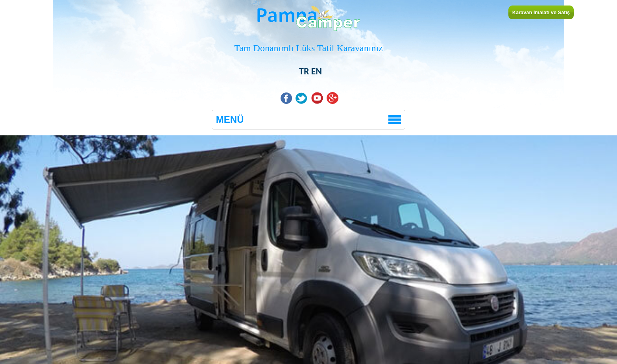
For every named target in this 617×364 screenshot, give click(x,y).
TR (304, 71)
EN (316, 71)
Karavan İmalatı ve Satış (541, 12)
